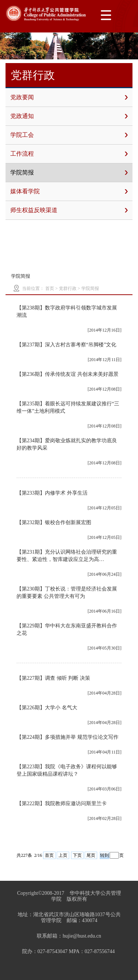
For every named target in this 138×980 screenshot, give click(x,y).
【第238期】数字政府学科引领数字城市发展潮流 (67, 311)
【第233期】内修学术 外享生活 (52, 493)
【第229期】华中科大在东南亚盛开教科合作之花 (67, 629)
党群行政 (68, 288)
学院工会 (69, 135)
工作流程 (69, 154)
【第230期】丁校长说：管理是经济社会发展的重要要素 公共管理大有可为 (67, 593)
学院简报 (69, 173)
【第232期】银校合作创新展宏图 (54, 522)
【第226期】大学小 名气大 (47, 708)
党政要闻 (69, 97)
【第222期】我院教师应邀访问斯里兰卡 (62, 804)
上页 (63, 855)
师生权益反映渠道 (69, 210)
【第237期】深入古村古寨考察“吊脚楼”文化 (66, 345)
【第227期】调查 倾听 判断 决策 (53, 678)
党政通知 (69, 116)
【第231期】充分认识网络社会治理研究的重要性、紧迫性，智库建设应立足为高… (67, 556)
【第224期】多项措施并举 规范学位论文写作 (68, 737)
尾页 (91, 855)
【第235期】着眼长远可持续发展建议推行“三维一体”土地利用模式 (68, 407)
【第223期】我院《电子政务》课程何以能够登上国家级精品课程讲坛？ (67, 770)
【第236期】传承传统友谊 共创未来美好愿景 (68, 374)
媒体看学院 (69, 191)
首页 (50, 288)
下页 (77, 855)
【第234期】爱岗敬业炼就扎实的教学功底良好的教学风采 (67, 444)
